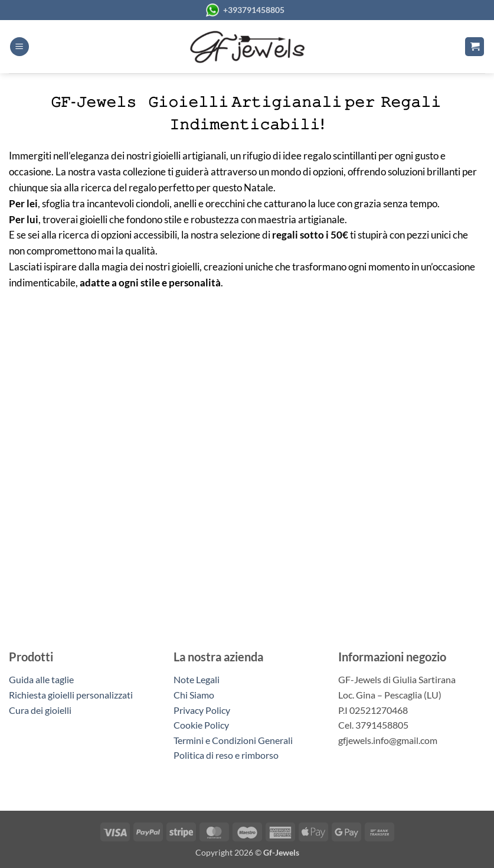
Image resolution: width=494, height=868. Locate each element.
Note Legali (197, 679)
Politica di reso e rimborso (226, 755)
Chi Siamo (194, 695)
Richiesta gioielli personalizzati (71, 695)
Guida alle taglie (43, 679)
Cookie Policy (201, 725)
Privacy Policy (202, 710)
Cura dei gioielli (40, 710)
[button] (19, 47)
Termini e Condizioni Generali (233, 740)
